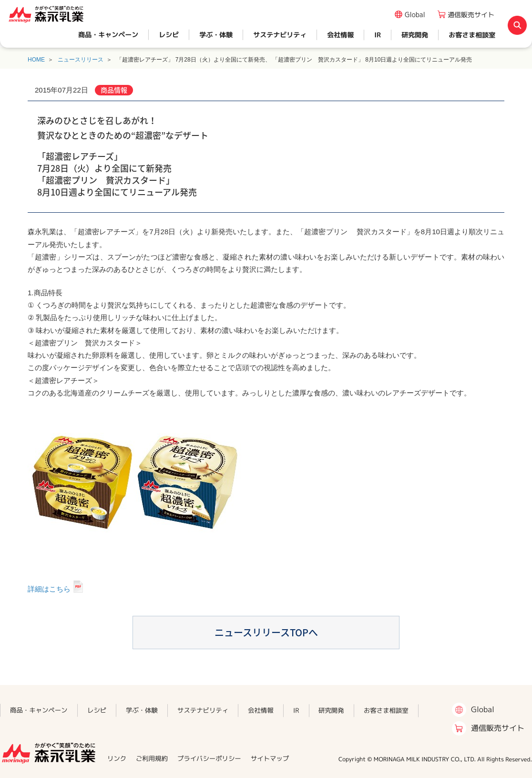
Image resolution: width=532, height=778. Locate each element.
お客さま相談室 (472, 35)
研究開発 (415, 35)
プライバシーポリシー (209, 758)
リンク (117, 758)
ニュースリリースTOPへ (266, 632)
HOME (36, 60)
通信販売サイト (471, 15)
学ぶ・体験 (216, 35)
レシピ (169, 35)
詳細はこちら (49, 589)
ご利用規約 (152, 758)
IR (378, 35)
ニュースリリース (81, 60)
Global (415, 15)
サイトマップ (270, 758)
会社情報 (340, 35)
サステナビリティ (280, 35)
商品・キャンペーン (108, 35)
